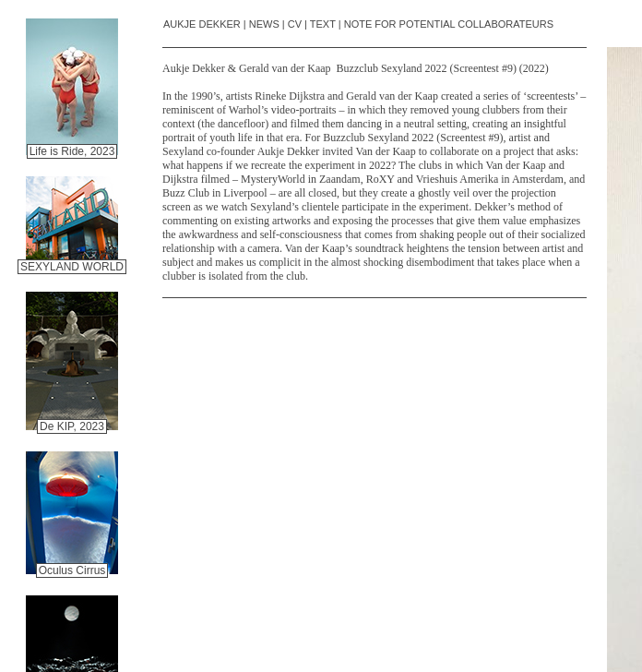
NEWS (264, 24)
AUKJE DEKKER (202, 24)
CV (295, 24)
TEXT (323, 24)
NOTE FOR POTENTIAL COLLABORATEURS (449, 24)
